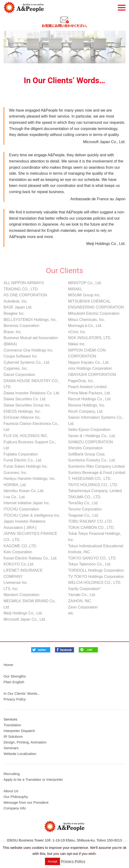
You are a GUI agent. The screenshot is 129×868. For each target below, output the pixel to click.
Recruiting (12, 774)
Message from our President (26, 802)
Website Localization (20, 754)
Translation (12, 725)
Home (8, 665)
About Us (11, 791)
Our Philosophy (16, 797)
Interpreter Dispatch (19, 731)
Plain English (14, 682)
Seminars (11, 748)
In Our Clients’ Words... (22, 693)
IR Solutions (13, 736)
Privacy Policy (15, 699)
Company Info (15, 808)
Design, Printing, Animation (25, 742)
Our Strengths (15, 676)
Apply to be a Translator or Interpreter (33, 779)
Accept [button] (53, 861)
